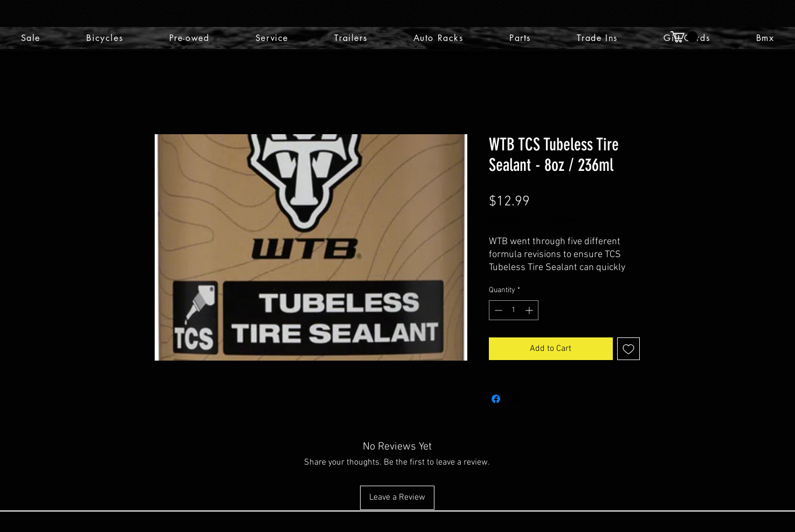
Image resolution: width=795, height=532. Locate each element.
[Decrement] (497, 310)
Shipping (569, 220)
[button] (684, 37)
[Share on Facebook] (496, 399)
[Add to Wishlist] (628, 349)
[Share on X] (516, 399)
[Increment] (530, 310)
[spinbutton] (514, 310)
